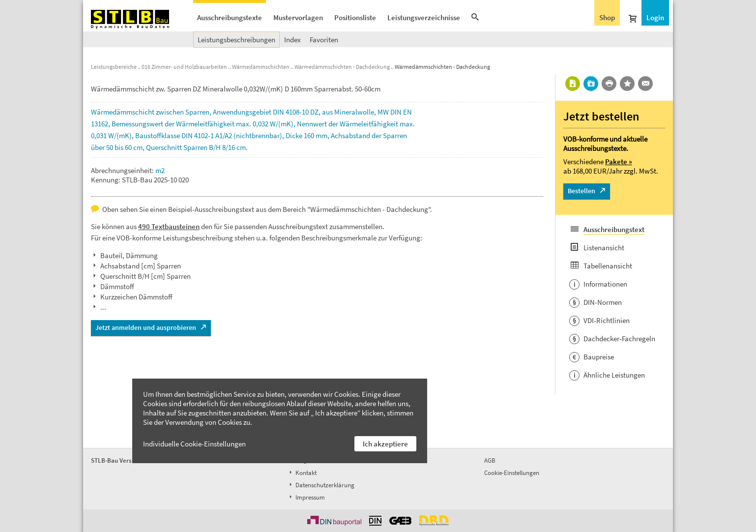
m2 (160, 170)
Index (292, 40)
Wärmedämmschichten (261, 67)
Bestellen (582, 191)
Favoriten (324, 40)
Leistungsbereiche (114, 67)
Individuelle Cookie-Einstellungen (194, 444)
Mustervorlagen (298, 17)
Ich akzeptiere (385, 444)
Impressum (306, 497)
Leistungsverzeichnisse (424, 17)
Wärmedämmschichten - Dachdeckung (342, 67)
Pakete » (619, 162)
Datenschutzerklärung (321, 485)
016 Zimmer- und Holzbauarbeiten (184, 67)
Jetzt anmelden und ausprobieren (146, 327)
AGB (490, 460)
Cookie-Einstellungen (512, 473)
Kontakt (302, 473)
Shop (607, 17)
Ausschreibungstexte (230, 17)
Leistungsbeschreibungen (236, 40)
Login (655, 17)
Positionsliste (355, 17)
